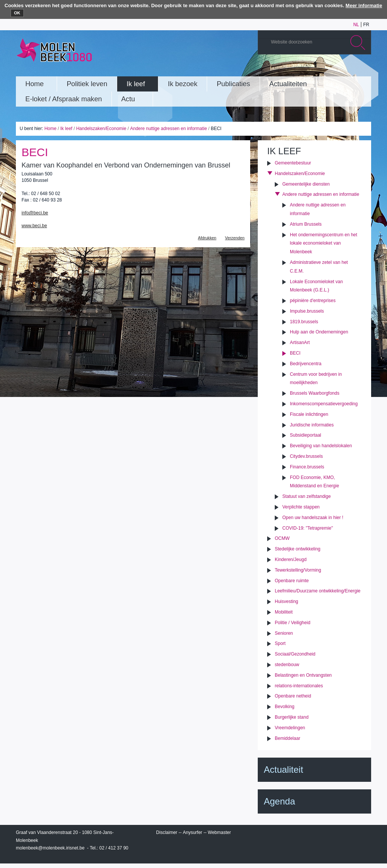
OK (17, 13)
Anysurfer (193, 832)
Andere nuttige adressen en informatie (168, 129)
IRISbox (314, 834)
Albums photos (329, 69)
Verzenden (235, 238)
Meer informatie (364, 5)
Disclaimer (167, 832)
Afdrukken (207, 238)
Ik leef (66, 129)
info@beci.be (35, 213)
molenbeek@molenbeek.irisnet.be (50, 848)
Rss (363, 69)
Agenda (279, 801)
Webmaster (219, 832)
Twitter (341, 69)
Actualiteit (283, 770)
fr (366, 25)
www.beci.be (34, 226)
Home (50, 129)
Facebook (352, 69)
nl (356, 25)
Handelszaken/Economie (101, 129)
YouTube (318, 69)
